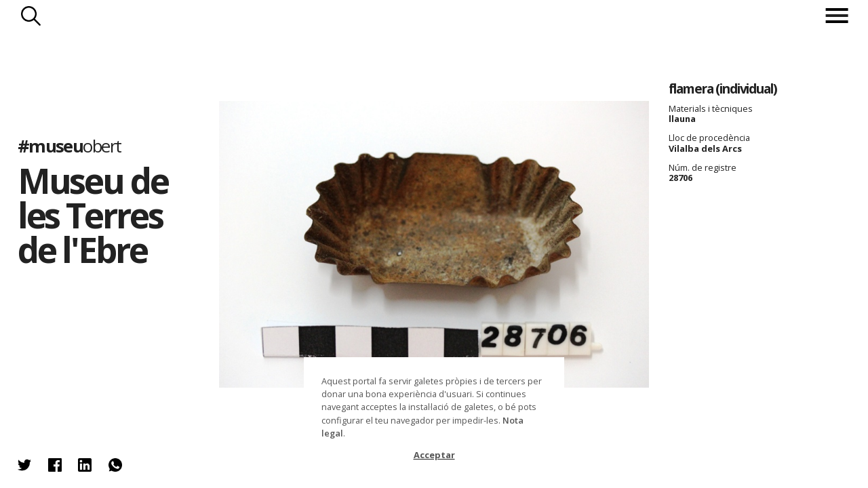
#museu (70, 146)
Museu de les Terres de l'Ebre (93, 215)
